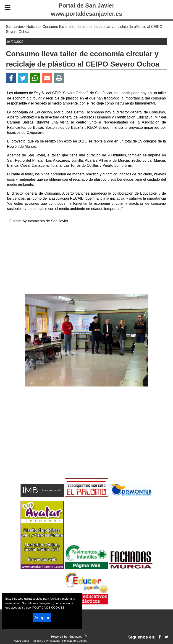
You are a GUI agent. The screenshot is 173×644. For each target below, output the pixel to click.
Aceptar (42, 618)
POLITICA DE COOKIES (48, 608)
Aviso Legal (21, 641)
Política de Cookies (75, 641)
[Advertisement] (86, 260)
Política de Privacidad (46, 641)
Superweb (76, 637)
